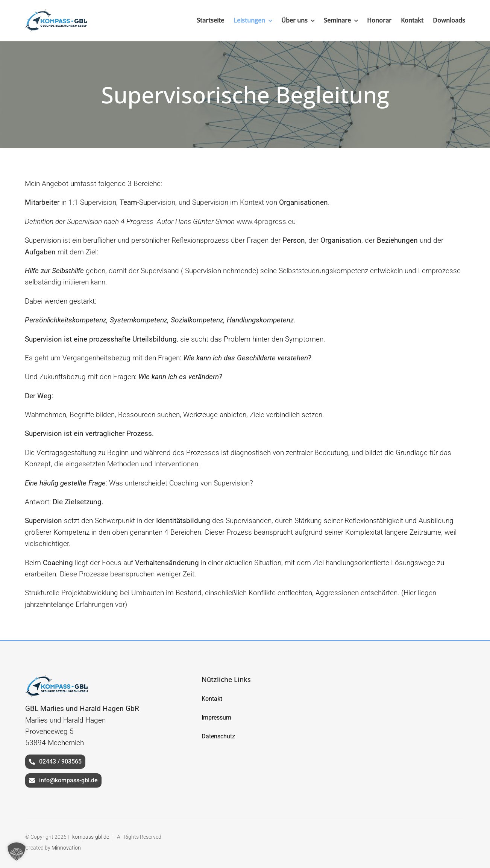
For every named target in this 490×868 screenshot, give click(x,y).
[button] (17, 851)
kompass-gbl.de (91, 837)
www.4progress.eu (266, 222)
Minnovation (66, 848)
